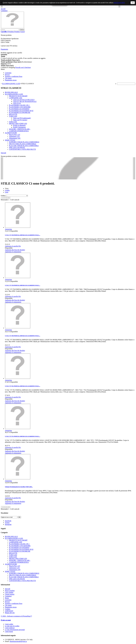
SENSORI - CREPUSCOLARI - (20, 129)
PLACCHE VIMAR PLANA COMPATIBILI (24, 146)
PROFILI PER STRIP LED (18, 124)
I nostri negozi (10, 594)
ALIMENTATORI (11, 133)
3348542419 (9, 611)
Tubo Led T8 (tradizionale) (22, 118)
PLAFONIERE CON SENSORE (20, 107)
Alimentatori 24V (15, 138)
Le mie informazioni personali (15, 630)
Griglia (7, 190)
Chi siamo (8, 78)
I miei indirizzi (10, 628)
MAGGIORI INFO (119, 3)
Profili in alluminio (19, 125)
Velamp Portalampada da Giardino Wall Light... (19, 487)
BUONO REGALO (11, 92)
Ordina (3, 196)
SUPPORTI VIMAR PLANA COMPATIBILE (24, 142)
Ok (133, 3)
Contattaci (4, 11)
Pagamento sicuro (11, 80)
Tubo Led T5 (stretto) (20, 120)
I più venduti (9, 592)
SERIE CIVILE (10, 140)
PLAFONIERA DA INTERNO (19, 109)
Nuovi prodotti (10, 591)
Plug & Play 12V (15, 135)
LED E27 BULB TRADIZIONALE (25, 101)
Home (7, 598)
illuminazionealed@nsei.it (18, 641)
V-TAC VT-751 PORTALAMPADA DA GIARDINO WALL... (23, 436)
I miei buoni (9, 631)
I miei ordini (9, 624)
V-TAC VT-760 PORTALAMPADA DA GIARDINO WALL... (23, 336)
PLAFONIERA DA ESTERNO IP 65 (21, 111)
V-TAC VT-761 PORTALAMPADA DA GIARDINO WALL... (23, 386)
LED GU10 (17, 103)
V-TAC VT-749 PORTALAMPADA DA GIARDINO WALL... (23, 235)
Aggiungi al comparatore (13, 252)
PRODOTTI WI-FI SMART (18, 96)
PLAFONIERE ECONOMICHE (20, 113)
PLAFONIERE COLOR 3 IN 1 (19, 105)
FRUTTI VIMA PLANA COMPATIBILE (23, 144)
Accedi (3, 9)
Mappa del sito (10, 613)
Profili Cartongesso (19, 127)
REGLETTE (13, 114)
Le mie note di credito (12, 626)
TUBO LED (13, 116)
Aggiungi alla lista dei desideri (15, 250)
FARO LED (13, 122)
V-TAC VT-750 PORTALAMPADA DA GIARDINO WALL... (23, 285)
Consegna (8, 73)
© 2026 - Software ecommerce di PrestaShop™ (16, 616)
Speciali (3, 153)
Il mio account (6, 620)
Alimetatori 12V (14, 136)
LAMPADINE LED (16, 98)
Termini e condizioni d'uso (14, 76)
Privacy (7, 75)
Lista (7, 192)
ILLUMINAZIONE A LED (14, 94)
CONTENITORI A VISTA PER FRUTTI (22, 149)
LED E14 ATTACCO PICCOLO (24, 100)
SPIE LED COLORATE (17, 147)
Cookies (8, 609)
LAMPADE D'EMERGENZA (19, 131)
